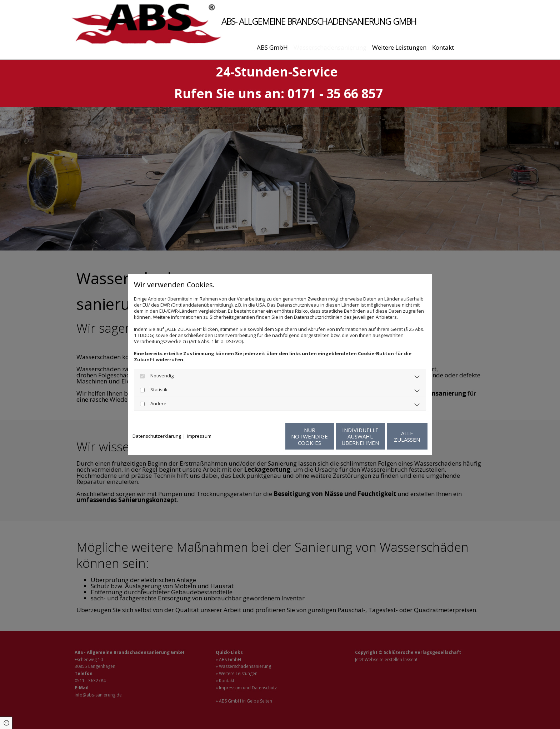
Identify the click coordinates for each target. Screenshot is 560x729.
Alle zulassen (394, 436)
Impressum (199, 436)
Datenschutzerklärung (157, 436)
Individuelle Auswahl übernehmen (327, 436)
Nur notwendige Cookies (259, 436)
